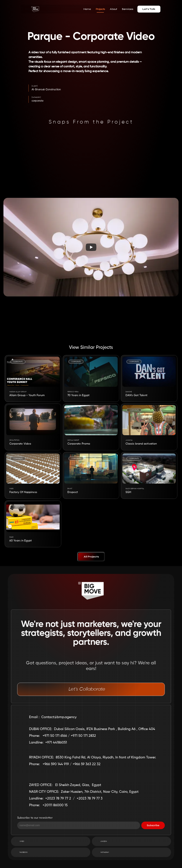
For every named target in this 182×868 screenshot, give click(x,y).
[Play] (91, 247)
